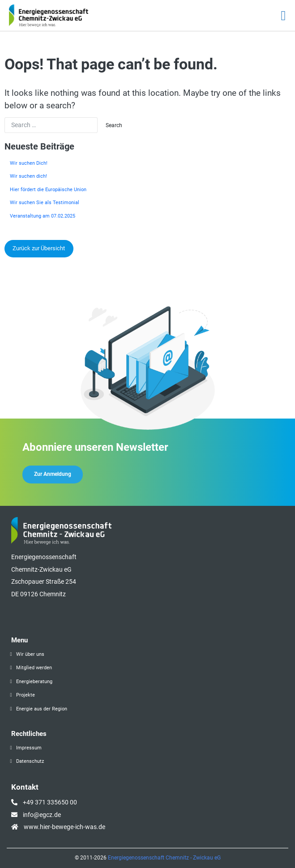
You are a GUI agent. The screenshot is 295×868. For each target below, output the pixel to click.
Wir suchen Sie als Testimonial (45, 203)
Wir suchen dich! (28, 176)
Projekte (26, 695)
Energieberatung (34, 682)
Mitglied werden (34, 668)
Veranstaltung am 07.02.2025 (43, 216)
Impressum (29, 748)
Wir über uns (30, 654)
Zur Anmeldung (53, 474)
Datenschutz (30, 761)
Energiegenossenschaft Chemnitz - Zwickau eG (164, 858)
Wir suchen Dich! (29, 163)
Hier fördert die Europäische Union (48, 190)
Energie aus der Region (42, 709)
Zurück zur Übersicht (39, 248)
